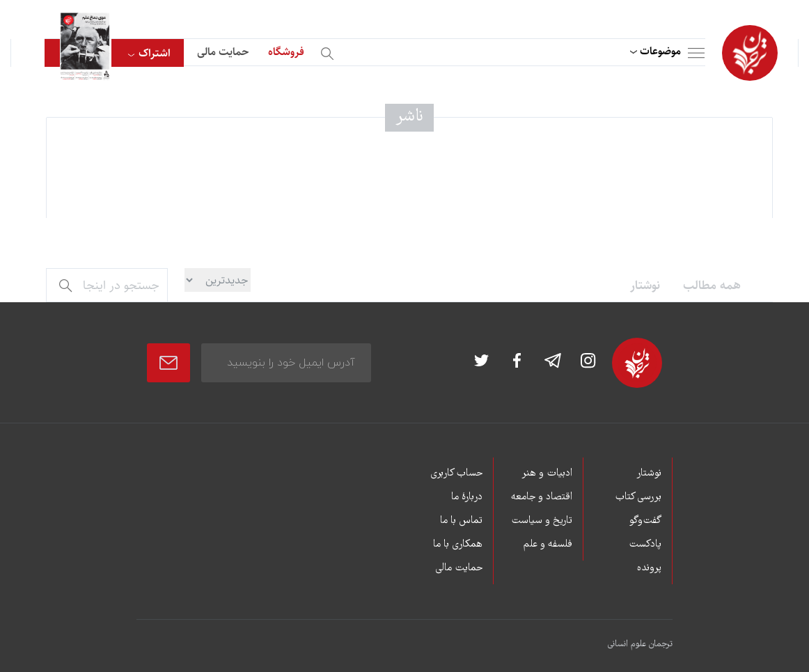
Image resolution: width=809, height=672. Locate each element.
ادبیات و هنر (547, 474)
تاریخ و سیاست (542, 521)
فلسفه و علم (548, 545)
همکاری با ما (458, 545)
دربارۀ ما (467, 497)
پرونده (649, 568)
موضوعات (660, 51)
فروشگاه (286, 52)
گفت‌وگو (645, 521)
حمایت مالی (223, 52)
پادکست (645, 545)
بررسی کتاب (638, 497)
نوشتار (645, 286)
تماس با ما (461, 521)
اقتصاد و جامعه (542, 497)
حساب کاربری (456, 474)
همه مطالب (712, 286)
